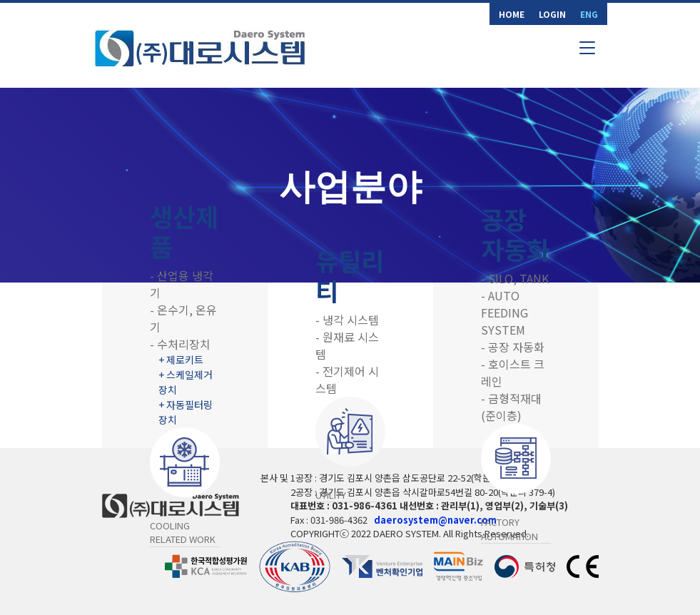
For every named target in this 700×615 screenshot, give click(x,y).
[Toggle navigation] (587, 48)
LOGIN (552, 14)
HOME (512, 14)
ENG (589, 14)
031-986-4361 (365, 505)
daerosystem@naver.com (435, 520)
